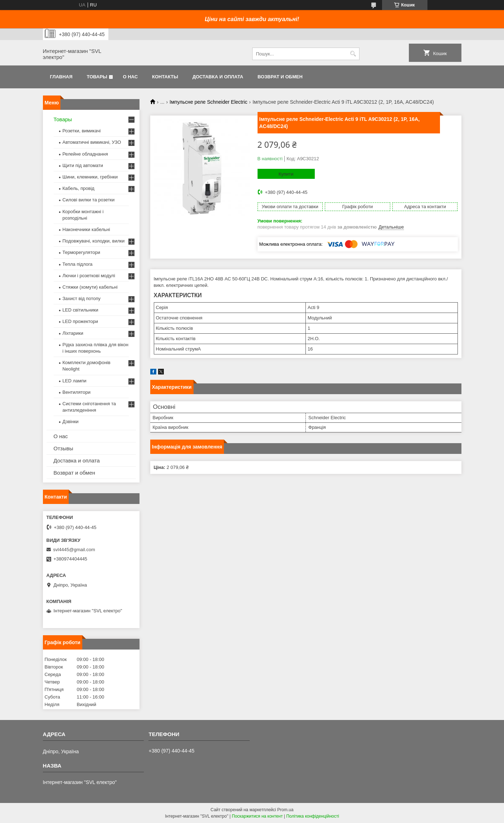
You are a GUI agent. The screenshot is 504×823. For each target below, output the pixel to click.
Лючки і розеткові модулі (89, 276)
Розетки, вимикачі (82, 131)
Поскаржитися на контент (257, 816)
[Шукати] (353, 54)
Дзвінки (71, 422)
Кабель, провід (79, 188)
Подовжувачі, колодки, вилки (94, 241)
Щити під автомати (83, 165)
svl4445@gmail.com (74, 550)
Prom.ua (285, 810)
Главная (61, 77)
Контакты (165, 77)
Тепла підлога (78, 264)
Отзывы (63, 448)
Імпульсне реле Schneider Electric (208, 102)
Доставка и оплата (218, 77)
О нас (130, 77)
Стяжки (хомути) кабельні (90, 287)
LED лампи (75, 381)
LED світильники (80, 310)
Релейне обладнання (85, 154)
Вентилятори (77, 392)
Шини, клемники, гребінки (90, 177)
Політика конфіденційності (313, 816)
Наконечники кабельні (86, 229)
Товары (97, 77)
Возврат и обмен (280, 77)
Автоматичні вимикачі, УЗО (92, 142)
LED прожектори (80, 321)
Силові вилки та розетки (89, 200)
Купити (286, 174)
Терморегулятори (81, 252)
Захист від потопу (82, 298)
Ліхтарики (73, 333)
